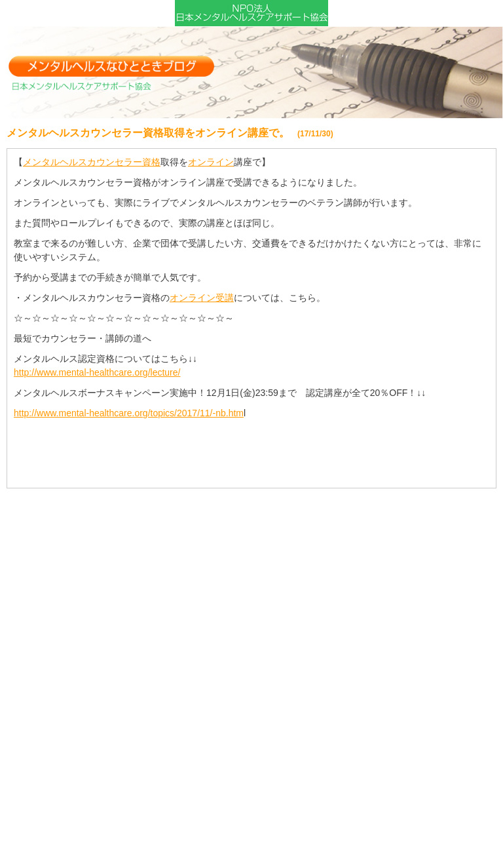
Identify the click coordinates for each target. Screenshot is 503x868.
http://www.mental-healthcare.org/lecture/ (97, 372)
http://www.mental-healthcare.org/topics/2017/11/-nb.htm (129, 413)
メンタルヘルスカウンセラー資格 (92, 162)
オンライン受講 (202, 298)
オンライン (211, 162)
